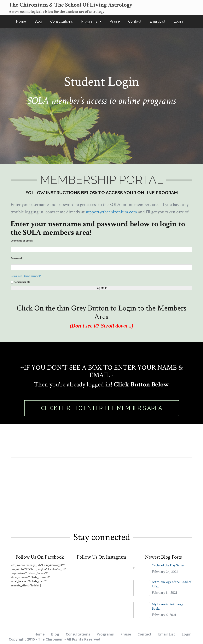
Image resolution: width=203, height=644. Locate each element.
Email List (157, 21)
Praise (115, 21)
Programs (89, 21)
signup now (16, 276)
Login (178, 21)
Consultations (62, 21)
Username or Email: (22, 241)
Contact (135, 21)
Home (21, 21)
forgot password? (32, 276)
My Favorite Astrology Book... (167, 606)
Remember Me (20, 282)
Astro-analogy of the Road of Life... (171, 584)
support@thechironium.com (111, 212)
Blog (38, 21)
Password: (17, 258)
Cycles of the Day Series (168, 565)
